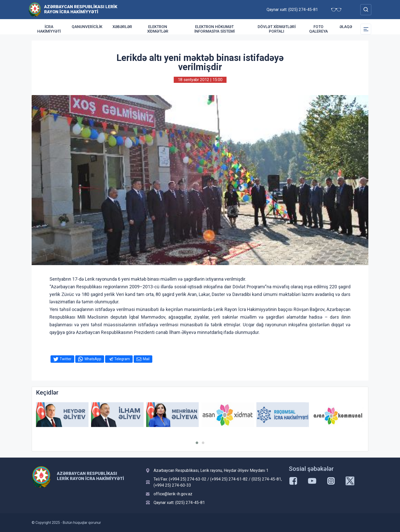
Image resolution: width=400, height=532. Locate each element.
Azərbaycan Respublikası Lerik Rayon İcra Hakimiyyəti (81, 9)
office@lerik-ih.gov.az (173, 494)
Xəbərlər (122, 27)
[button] (197, 443)
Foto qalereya (318, 29)
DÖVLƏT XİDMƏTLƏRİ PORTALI (277, 29)
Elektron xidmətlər (158, 29)
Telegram (122, 359)
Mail (146, 359)
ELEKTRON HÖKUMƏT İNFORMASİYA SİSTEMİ (215, 29)
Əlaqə (346, 27)
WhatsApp (93, 359)
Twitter (66, 359)
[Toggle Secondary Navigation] (366, 29)
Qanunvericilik (87, 27)
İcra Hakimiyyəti (49, 29)
